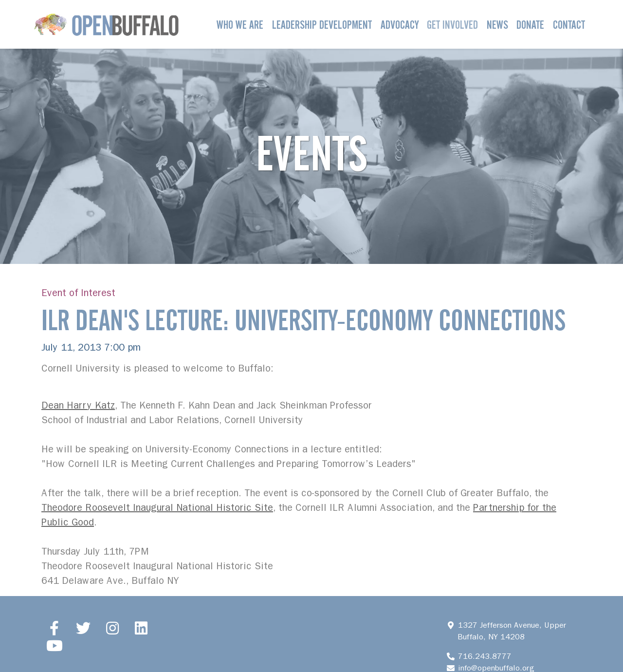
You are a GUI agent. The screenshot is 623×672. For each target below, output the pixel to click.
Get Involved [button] (452, 25)
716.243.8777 (485, 656)
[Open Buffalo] (106, 24)
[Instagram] (112, 628)
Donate (530, 25)
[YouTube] (55, 646)
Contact (569, 25)
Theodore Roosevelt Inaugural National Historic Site (157, 508)
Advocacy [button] (400, 25)
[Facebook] (55, 628)
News (497, 25)
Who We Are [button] (240, 25)
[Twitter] (84, 628)
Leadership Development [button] (322, 25)
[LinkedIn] (142, 628)
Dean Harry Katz (78, 405)
